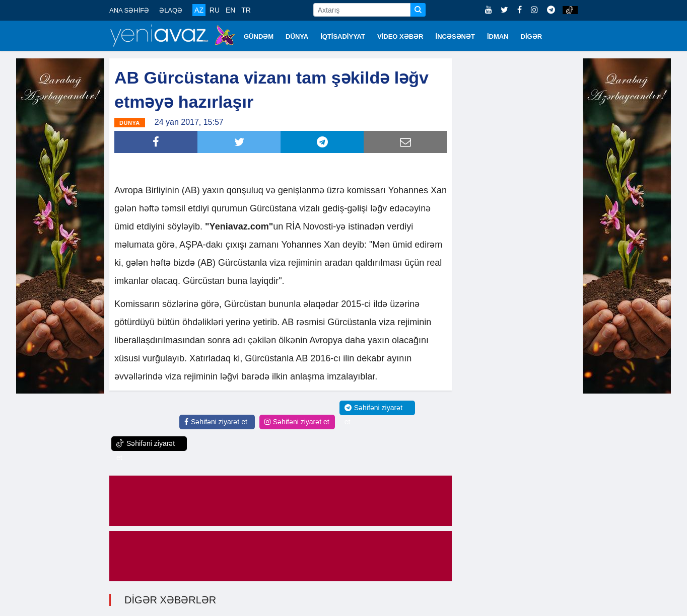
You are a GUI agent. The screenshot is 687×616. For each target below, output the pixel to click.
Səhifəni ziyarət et (216, 422)
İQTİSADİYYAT (343, 36)
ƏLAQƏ (171, 10)
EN (230, 10)
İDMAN (498, 36)
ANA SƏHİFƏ (129, 10)
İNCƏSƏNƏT (455, 36)
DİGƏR (532, 36)
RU (215, 10)
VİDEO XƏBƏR (400, 36)
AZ (199, 10)
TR (246, 10)
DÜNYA (297, 36)
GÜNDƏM (259, 36)
